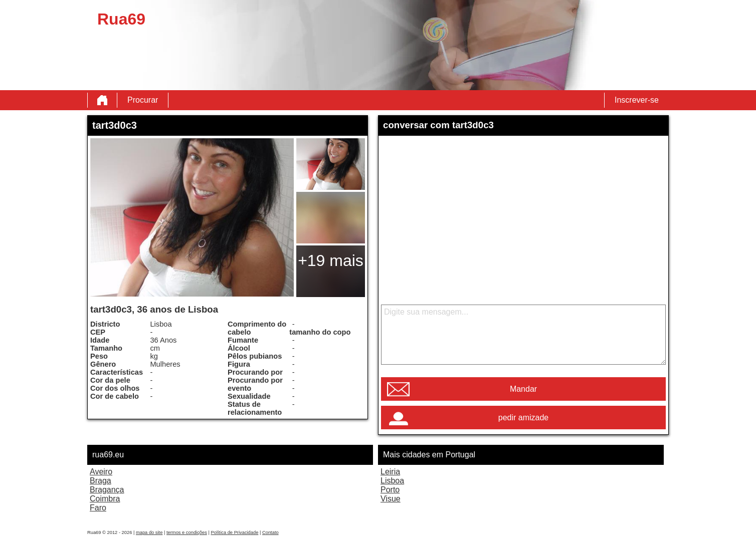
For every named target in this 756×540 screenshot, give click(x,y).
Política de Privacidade (234, 532)
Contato (270, 532)
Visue (391, 499)
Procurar (143, 100)
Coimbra (105, 499)
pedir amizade (524, 418)
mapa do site (149, 532)
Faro (98, 508)
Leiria (390, 472)
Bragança (107, 490)
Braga (101, 481)
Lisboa (392, 481)
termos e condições (187, 532)
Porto (390, 490)
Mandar (523, 389)
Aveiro (101, 472)
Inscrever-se (637, 100)
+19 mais (331, 260)
